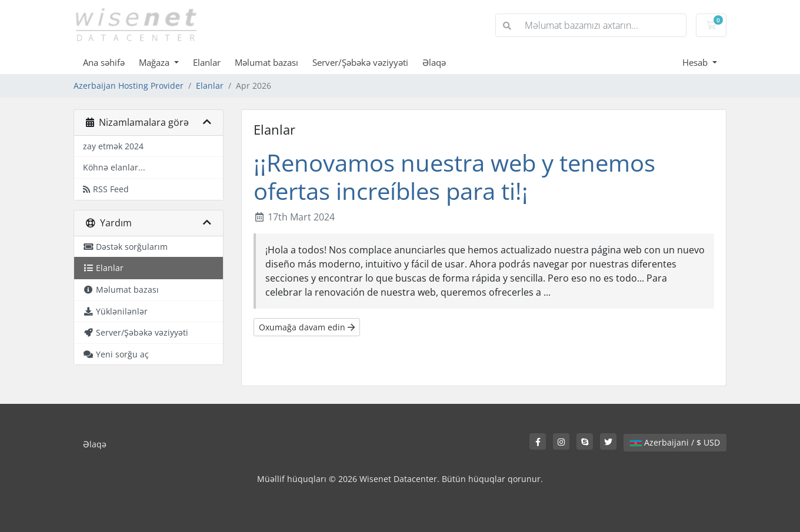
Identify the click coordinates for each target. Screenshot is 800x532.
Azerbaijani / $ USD (675, 442)
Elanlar (207, 62)
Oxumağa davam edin (307, 327)
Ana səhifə (104, 62)
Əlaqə (434, 62)
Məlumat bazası (266, 62)
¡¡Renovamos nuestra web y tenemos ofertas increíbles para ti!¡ (454, 177)
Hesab (696, 62)
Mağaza (155, 62)
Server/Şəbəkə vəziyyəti (360, 62)
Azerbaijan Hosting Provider (129, 86)
